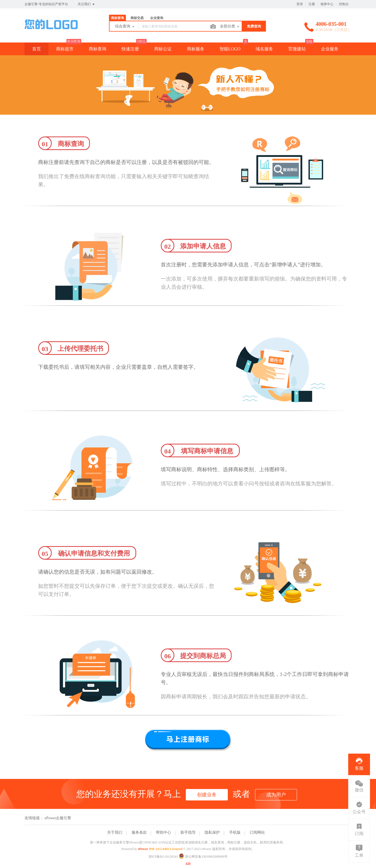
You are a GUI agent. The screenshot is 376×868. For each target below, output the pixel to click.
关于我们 (115, 832)
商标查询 (117, 18)
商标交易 (137, 18)
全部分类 (230, 27)
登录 (300, 4)
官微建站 (297, 49)
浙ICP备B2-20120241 (163, 857)
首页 (37, 49)
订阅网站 (257, 832)
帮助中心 (163, 832)
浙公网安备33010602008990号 (203, 857)
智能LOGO (230, 49)
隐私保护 (212, 832)
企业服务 (330, 49)
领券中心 (327, 4)
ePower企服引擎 (58, 818)
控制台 (344, 4)
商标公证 (163, 49)
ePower (143, 849)
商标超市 (65, 49)
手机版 (235, 832)
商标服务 (196, 49)
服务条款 (139, 832)
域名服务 (264, 49)
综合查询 (125, 27)
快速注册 (130, 49)
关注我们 (87, 4)
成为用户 (276, 795)
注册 (312, 4)
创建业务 (207, 795)
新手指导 (188, 832)
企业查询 (157, 18)
